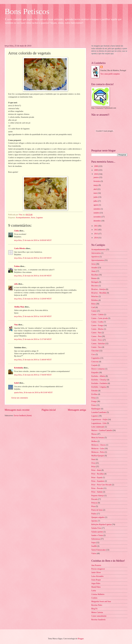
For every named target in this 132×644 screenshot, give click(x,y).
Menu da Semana (98, 438)
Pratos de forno (97, 510)
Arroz (33, 218)
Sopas (94, 543)
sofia (16, 284)
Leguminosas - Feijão (99, 420)
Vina (16, 325)
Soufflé (94, 546)
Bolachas (95, 296)
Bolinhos (95, 300)
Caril (93, 307)
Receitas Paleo (97, 605)
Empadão (95, 373)
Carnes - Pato (96, 333)
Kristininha (19, 368)
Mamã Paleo (96, 587)
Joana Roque (96, 580)
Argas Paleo (96, 583)
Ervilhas (94, 394)
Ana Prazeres (96, 565)
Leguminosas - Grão (99, 423)
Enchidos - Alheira (98, 376)
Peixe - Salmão (97, 492)
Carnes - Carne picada (99, 318)
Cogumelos (96, 358)
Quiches (94, 521)
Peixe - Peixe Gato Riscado (101, 485)
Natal (93, 459)
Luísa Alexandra (97, 576)
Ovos (93, 463)
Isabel (16, 383)
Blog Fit (94, 609)
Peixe (93, 467)
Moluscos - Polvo (98, 452)
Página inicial (49, 410)
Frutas (94, 405)
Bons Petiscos (27, 11)
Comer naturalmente (99, 616)
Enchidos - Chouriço (99, 380)
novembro (98, 217)
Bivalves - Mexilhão (99, 293)
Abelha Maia (19, 307)
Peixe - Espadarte (98, 481)
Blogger (81, 639)
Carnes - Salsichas (98, 344)
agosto (96, 205)
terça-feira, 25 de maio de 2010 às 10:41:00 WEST (33, 276)
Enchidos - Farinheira (99, 383)
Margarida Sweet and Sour (101, 601)
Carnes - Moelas (97, 329)
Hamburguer (96, 409)
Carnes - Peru (96, 336)
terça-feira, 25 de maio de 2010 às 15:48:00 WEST (33, 360)
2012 (96, 230)
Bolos (93, 304)
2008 (96, 166)
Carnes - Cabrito (97, 315)
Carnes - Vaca (96, 347)
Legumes (40, 218)
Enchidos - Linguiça (99, 387)
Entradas (95, 391)
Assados (94, 268)
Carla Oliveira (20, 248)
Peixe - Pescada (97, 488)
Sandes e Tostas (97, 535)
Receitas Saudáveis (98, 620)
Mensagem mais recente (17, 410)
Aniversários (96, 253)
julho (96, 201)
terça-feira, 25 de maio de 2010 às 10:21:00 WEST (33, 258)
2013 (96, 234)
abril (96, 189)
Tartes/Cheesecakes (99, 550)
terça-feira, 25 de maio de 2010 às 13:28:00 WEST (33, 299)
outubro (97, 213)
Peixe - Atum (96, 470)
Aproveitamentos (98, 260)
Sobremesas (96, 539)
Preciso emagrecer (98, 569)
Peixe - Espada (97, 478)
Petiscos (94, 503)
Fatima (17, 266)
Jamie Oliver (96, 572)
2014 (96, 238)
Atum (93, 271)
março (96, 185)
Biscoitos (95, 286)
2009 (96, 170)
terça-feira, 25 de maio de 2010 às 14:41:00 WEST (33, 316)
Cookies (94, 598)
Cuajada (94, 365)
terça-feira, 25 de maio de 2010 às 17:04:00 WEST (33, 375)
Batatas (94, 278)
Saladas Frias (96, 528)
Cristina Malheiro (98, 594)
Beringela (95, 282)
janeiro (96, 177)
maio (96, 193)
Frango (94, 401)
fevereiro (97, 181)
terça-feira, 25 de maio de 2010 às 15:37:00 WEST (33, 339)
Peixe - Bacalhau (98, 474)
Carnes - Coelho (97, 322)
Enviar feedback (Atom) (23, 416)
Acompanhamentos (23, 218)
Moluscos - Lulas (98, 449)
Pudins (94, 514)
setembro (97, 209)
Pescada (94, 499)
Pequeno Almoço (98, 496)
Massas (94, 434)
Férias (94, 398)
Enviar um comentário (20, 398)
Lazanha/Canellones (99, 412)
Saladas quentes (97, 532)
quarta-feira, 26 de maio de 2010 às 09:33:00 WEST (33, 393)
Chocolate (95, 351)
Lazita (94, 591)
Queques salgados (98, 517)
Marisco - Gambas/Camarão (102, 430)
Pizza (93, 506)
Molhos (94, 441)
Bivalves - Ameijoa (98, 289)
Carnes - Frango (97, 325)
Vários (94, 553)
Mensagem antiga (77, 410)
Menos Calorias (97, 612)
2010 (96, 174)
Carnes (94, 311)
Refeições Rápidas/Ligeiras (101, 524)
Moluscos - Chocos (98, 445)
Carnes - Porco (97, 340)
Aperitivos (95, 257)
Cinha (17, 231)
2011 (96, 226)
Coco (93, 354)
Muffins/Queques (98, 456)
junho (96, 197)
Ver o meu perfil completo (110, 74)
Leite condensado (98, 427)
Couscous (95, 362)
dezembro (97, 221)
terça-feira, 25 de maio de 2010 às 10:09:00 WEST (33, 240)
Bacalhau (95, 275)
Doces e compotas (98, 369)
